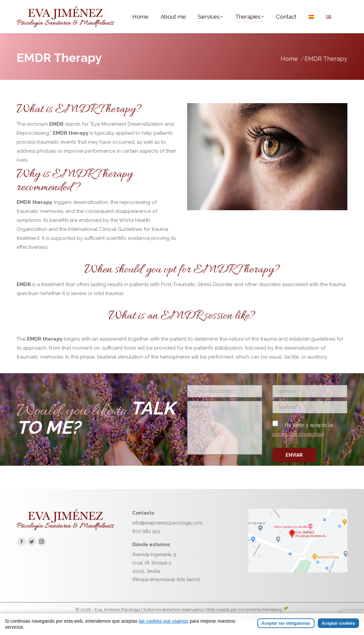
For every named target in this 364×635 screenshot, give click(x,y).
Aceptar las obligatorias (286, 623)
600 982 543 (146, 544)
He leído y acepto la (303, 442)
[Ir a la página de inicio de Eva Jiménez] (65, 542)
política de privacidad (298, 447)
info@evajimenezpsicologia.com (167, 536)
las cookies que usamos (163, 621)
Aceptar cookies (338, 623)
